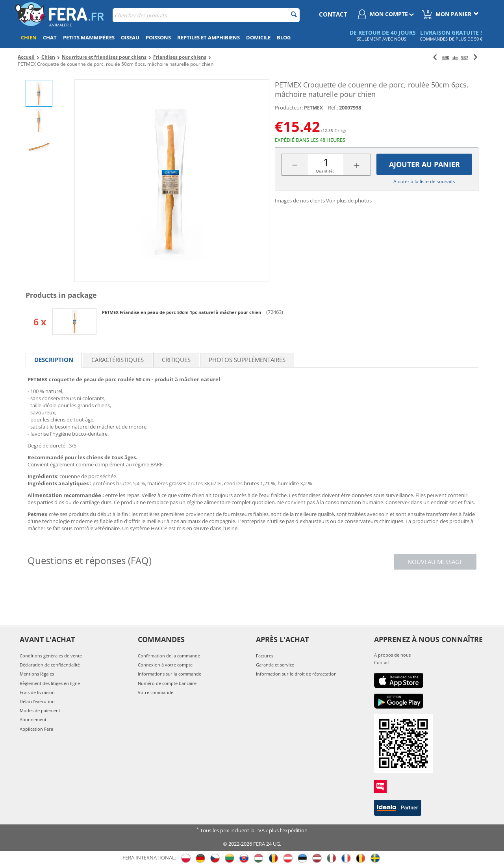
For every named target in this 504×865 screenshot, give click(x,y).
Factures (265, 656)
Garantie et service (275, 665)
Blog (284, 37)
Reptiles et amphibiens (208, 37)
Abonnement (33, 719)
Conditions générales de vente (51, 656)
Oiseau (130, 37)
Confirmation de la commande (169, 656)
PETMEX (313, 108)
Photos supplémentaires (247, 360)
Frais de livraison (37, 692)
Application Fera (36, 729)
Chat (50, 37)
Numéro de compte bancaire (167, 683)
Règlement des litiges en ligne (50, 683)
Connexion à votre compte (165, 665)
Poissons (158, 37)
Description (54, 360)
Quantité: (325, 171)
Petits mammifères (89, 37)
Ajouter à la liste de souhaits (424, 181)
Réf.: (333, 108)
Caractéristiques (118, 360)
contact (333, 14)
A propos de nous (392, 655)
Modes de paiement (40, 710)
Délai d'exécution (37, 701)
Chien (29, 37)
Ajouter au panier (424, 164)
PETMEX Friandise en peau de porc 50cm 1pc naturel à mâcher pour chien (182, 312)
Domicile (258, 37)
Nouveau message (435, 562)
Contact (382, 662)
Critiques (176, 360)
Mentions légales (37, 674)
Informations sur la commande (170, 674)
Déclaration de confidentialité (50, 665)
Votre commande (156, 692)
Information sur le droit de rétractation (296, 674)
